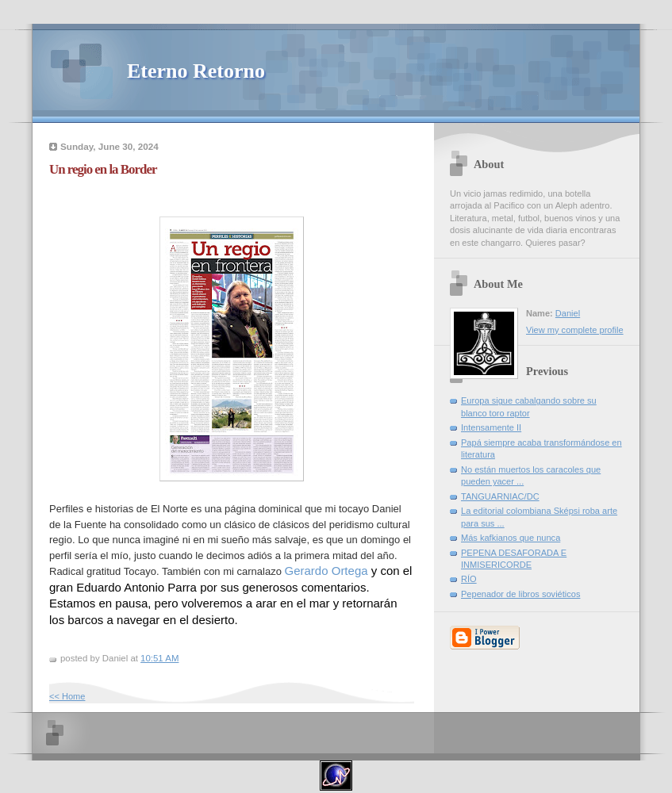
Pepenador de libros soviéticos (520, 594)
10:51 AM (159, 658)
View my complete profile (575, 330)
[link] (326, 571)
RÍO (469, 579)
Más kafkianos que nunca (511, 538)
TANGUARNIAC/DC (500, 496)
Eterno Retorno (196, 71)
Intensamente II (491, 427)
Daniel (568, 313)
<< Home (67, 696)
